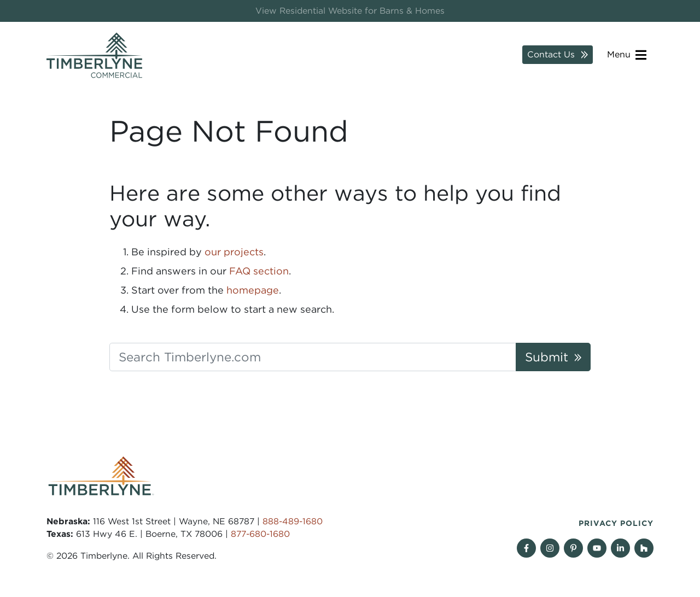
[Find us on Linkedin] (620, 548)
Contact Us (551, 54)
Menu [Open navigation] (627, 55)
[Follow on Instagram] (550, 548)
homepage (253, 290)
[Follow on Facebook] (526, 548)
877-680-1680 (260, 534)
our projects (234, 252)
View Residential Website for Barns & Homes (350, 11)
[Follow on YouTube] (597, 548)
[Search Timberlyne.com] (313, 357)
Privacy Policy (616, 523)
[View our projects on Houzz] (644, 548)
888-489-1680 (293, 521)
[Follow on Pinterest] (573, 548)
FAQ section (259, 271)
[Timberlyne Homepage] (94, 55)
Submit (547, 357)
